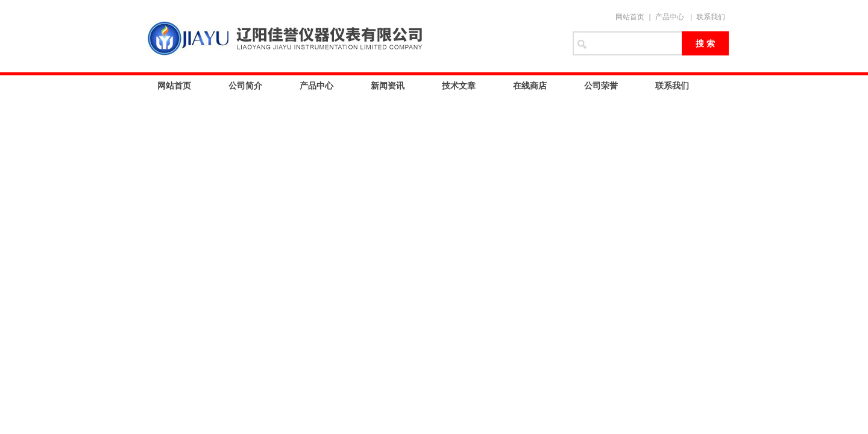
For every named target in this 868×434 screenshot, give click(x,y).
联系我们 (711, 17)
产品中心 (670, 17)
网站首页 (630, 17)
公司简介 (245, 86)
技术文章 (459, 86)
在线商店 (530, 86)
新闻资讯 (388, 86)
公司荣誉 (601, 86)
